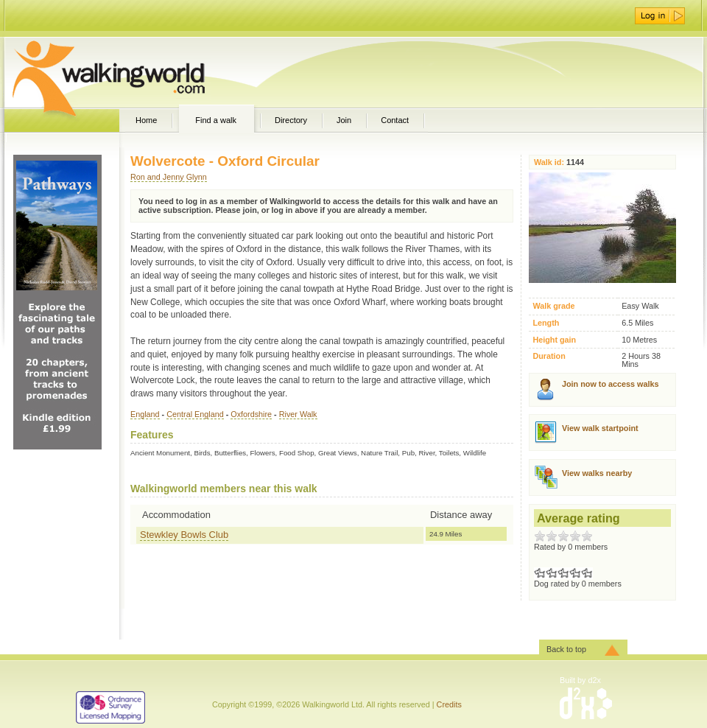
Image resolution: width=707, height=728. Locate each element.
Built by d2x (580, 680)
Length (546, 323)
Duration (549, 356)
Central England (195, 414)
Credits (449, 704)
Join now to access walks (610, 384)
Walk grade (553, 306)
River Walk (298, 414)
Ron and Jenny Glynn (169, 177)
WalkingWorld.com (134, 72)
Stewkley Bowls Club (184, 535)
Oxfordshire (251, 414)
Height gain (554, 340)
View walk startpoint (600, 428)
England (145, 414)
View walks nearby (597, 473)
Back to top (566, 649)
